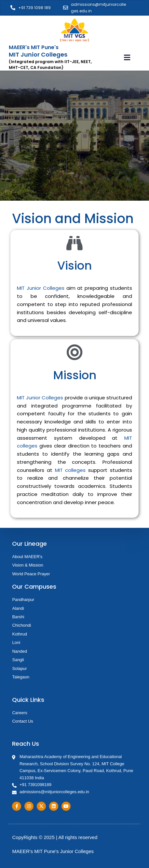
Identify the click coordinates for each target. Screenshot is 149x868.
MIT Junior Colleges (41, 288)
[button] (127, 58)
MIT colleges (70, 470)
